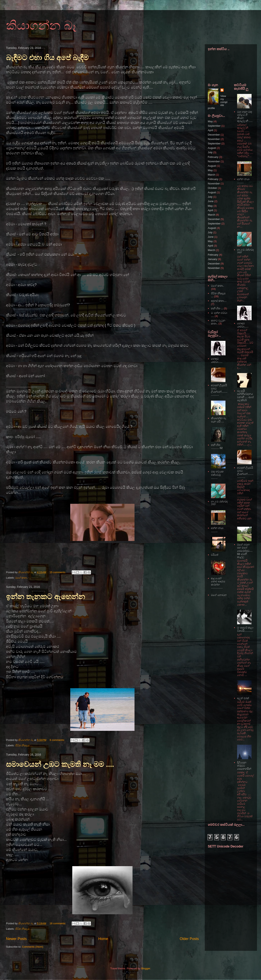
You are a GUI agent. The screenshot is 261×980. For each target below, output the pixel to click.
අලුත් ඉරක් (243, 698)
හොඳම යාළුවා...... (217, 360)
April (210, 130)
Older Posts (189, 939)
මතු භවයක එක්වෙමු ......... (217, 475)
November (214, 139)
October (212, 188)
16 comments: (58, 923)
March (211, 175)
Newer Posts (16, 939)
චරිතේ (215, 555)
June (211, 201)
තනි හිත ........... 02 (217, 447)
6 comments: (57, 740)
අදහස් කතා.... (219, 301)
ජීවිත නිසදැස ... (24, 745)
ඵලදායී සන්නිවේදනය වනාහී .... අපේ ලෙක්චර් (245, 396)
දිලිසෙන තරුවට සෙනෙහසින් (244, 766)
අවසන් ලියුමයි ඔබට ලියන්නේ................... (219, 390)
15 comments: (58, 572)
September (214, 126)
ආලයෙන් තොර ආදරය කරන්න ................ (218, 583)
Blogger (146, 968)
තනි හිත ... (217, 308)
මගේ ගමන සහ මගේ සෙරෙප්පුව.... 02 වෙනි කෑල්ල (245, 551)
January (212, 259)
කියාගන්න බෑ (41, 25)
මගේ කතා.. (22, 578)
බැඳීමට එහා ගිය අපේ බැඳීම (47, 58)
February (213, 157)
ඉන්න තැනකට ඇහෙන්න (45, 597)
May (210, 121)
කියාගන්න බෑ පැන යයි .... (219, 420)
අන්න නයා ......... (217, 530)
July (210, 152)
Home (103, 939)
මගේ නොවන (219, 595)
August (212, 148)
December (214, 135)
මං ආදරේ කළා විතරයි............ (245, 629)
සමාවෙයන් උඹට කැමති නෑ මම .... (60, 764)
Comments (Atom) (33, 947)
